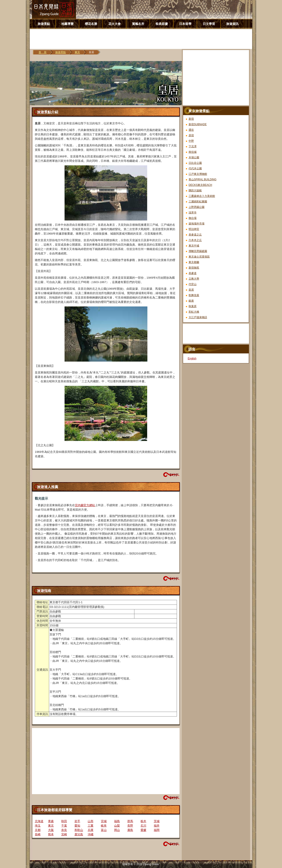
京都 (38, 830)
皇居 (191, 290)
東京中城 (194, 246)
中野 (191, 141)
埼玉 (38, 826)
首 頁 (43, 52)
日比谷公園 (195, 163)
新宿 (191, 119)
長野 (130, 826)
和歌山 (79, 830)
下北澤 (193, 146)
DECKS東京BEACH (200, 185)
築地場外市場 (197, 224)
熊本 (51, 834)
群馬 (130, 821)
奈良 (64, 830)
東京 (77, 52)
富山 (104, 830)
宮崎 (64, 834)
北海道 (39, 821)
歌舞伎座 (194, 295)
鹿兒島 (79, 834)
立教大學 (194, 279)
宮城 (104, 821)
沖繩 (91, 834)
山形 (91, 821)
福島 (117, 821)
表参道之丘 (195, 235)
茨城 (157, 821)
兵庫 (91, 830)
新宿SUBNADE (198, 124)
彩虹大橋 (194, 312)
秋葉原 (193, 306)
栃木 (143, 821)
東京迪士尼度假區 (199, 257)
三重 (91, 826)
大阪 (51, 830)
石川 (143, 826)
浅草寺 (193, 213)
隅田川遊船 (195, 190)
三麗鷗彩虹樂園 (198, 202)
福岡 (157, 830)
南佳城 (193, 152)
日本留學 (185, 24)
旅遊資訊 (232, 24)
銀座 (191, 301)
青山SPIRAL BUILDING (202, 179)
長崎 (38, 834)
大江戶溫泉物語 (198, 317)
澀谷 (191, 130)
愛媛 (143, 830)
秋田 (64, 821)
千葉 (64, 826)
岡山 (117, 830)
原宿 (191, 135)
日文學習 (209, 24)
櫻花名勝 (91, 24)
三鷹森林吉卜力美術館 (202, 196)
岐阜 (104, 826)
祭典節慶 (162, 24)
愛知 (77, 826)
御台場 (193, 218)
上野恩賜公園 (197, 207)
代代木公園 (195, 168)
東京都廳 (194, 262)
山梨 (117, 826)
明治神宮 (194, 229)
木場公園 (194, 157)
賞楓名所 (138, 24)
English (192, 358)
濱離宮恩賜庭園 (198, 251)
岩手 (77, 821)
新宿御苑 (194, 268)
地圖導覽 (67, 24)
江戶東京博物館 (198, 174)
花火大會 (115, 24)
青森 (51, 821)
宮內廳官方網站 (85, 505)
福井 (157, 826)
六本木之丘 (195, 240)
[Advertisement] (143, 39)
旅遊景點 (44, 24)
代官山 (193, 284)
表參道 (193, 273)
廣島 (130, 830)
